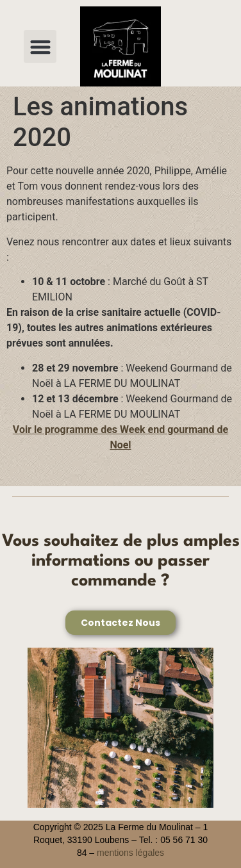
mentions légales (130, 853)
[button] (40, 46)
